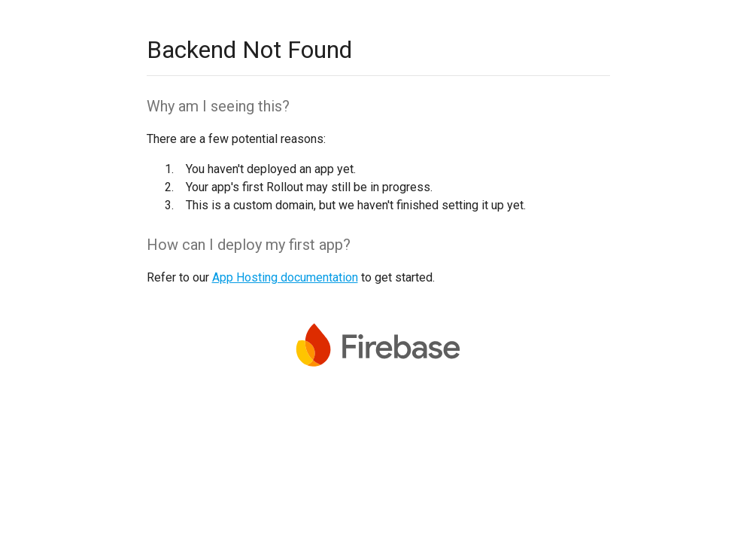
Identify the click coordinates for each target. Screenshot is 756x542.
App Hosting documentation (285, 277)
